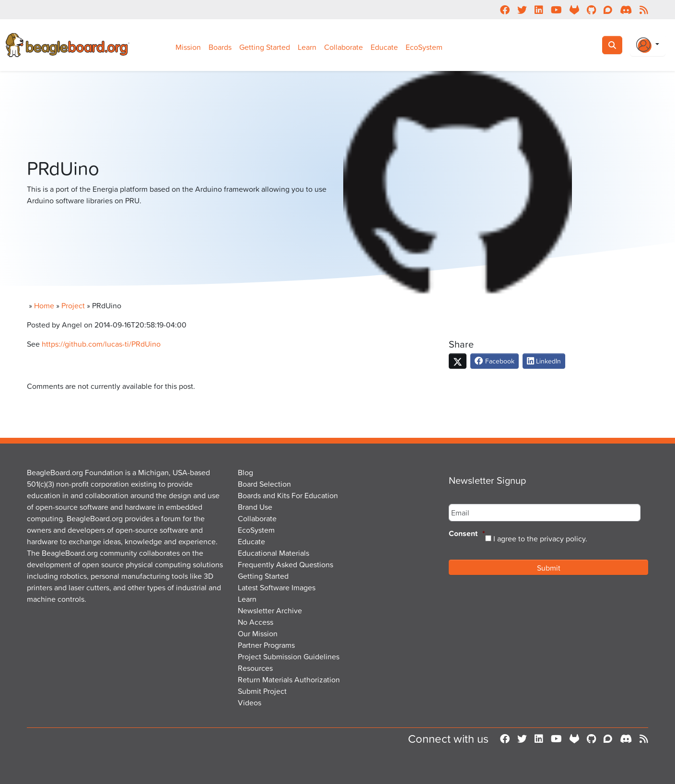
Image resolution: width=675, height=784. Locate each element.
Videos (250, 702)
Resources (255, 668)
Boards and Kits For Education (288, 495)
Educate (384, 47)
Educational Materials (273, 553)
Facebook (495, 361)
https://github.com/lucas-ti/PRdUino (101, 344)
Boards (220, 47)
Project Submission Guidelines (289, 656)
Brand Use (255, 507)
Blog (245, 472)
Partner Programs (266, 645)
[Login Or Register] (648, 45)
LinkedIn (544, 361)
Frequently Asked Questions (285, 564)
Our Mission (258, 633)
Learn (307, 47)
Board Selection (264, 484)
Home (44, 305)
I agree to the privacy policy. (540, 538)
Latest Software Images (277, 587)
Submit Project (262, 691)
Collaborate (343, 47)
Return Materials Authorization (289, 679)
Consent (467, 534)
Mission (188, 47)
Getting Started (265, 47)
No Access (256, 622)
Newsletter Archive (270, 610)
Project (73, 305)
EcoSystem (424, 47)
